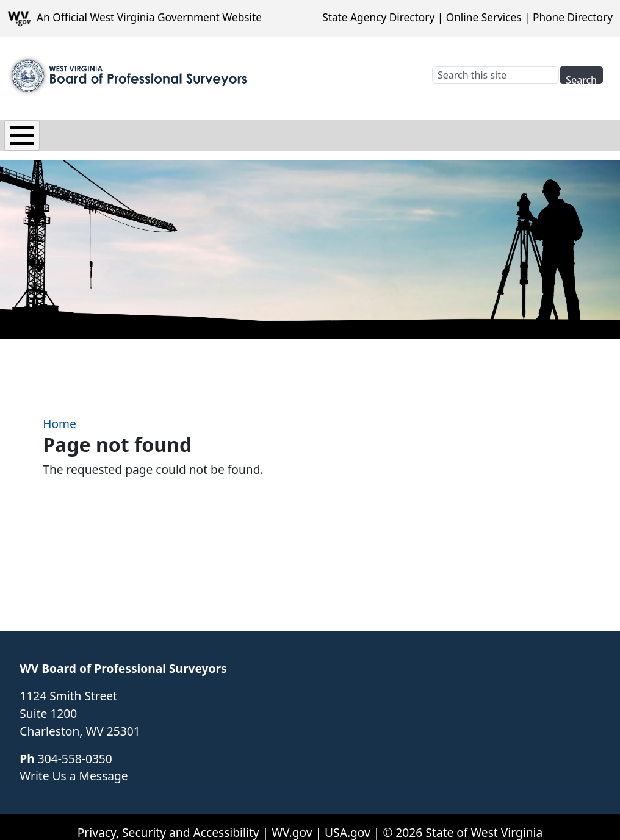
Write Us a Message (74, 767)
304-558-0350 (75, 749)
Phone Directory (573, 17)
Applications (227, 132)
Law (157, 132)
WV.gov (292, 823)
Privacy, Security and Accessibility (168, 823)
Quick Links (563, 132)
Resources (478, 132)
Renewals (399, 132)
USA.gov (348, 823)
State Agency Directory (378, 17)
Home (59, 415)
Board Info (92, 132)
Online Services (484, 17)
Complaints (317, 132)
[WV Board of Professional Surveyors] (128, 76)
